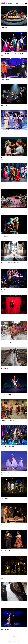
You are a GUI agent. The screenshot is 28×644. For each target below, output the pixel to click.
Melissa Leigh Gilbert (10, 3)
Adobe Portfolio (17, 642)
